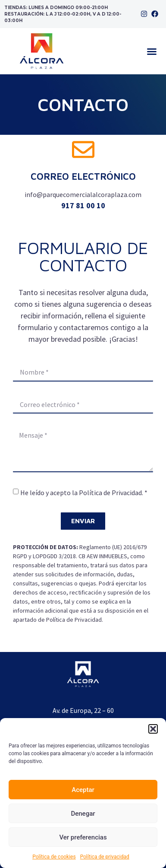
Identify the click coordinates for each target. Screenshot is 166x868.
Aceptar (83, 790)
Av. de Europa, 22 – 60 (83, 710)
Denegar (83, 814)
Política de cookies (54, 857)
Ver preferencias (83, 837)
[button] (153, 729)
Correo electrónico (83, 176)
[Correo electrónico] (83, 149)
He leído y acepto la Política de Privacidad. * (84, 493)
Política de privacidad (105, 857)
